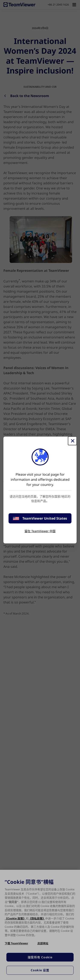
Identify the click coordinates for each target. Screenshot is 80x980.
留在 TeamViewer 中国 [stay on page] (40, 531)
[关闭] (72, 441)
